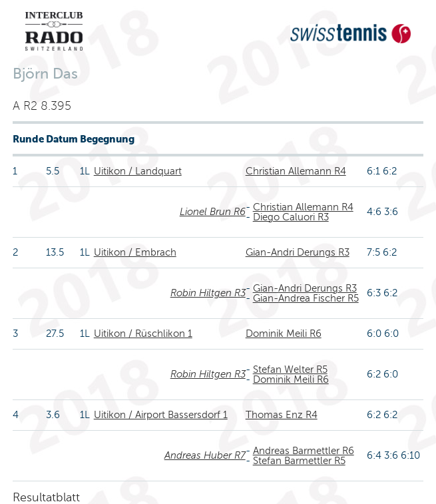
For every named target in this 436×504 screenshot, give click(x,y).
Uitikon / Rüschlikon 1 (143, 334)
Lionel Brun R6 (213, 212)
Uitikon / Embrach (135, 252)
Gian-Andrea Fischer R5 (306, 298)
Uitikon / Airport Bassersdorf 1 (161, 415)
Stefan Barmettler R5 (299, 461)
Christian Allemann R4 (296, 171)
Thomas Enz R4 (282, 415)
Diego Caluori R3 (291, 217)
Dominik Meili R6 (284, 334)
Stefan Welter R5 (290, 370)
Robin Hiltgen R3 (208, 293)
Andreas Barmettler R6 (304, 451)
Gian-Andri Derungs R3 (298, 252)
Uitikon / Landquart (138, 171)
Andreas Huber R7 (205, 455)
